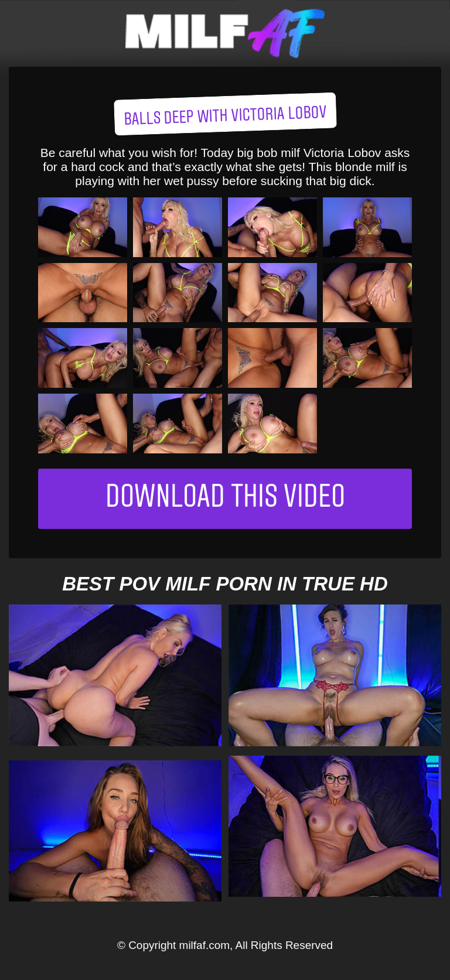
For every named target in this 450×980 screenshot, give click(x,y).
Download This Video (225, 499)
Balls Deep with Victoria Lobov (225, 117)
